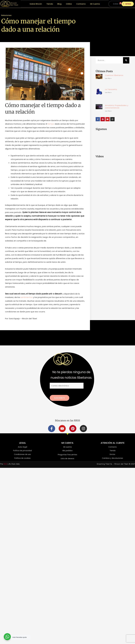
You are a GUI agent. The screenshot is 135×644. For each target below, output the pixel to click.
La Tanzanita (111, 89)
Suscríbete (59, 402)
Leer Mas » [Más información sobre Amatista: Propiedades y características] (108, 111)
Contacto (81, 4)
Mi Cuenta (95, 4)
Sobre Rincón (36, 4)
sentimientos (27, 301)
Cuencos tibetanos (114, 75)
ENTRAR (127, 4)
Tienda (50, 4)
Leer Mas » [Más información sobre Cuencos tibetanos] (108, 78)
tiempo (51, 124)
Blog (59, 4)
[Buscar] (126, 60)
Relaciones (6, 15)
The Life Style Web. (10, 468)
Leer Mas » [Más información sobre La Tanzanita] (108, 92)
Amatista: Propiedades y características (117, 107)
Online (69, 4)
